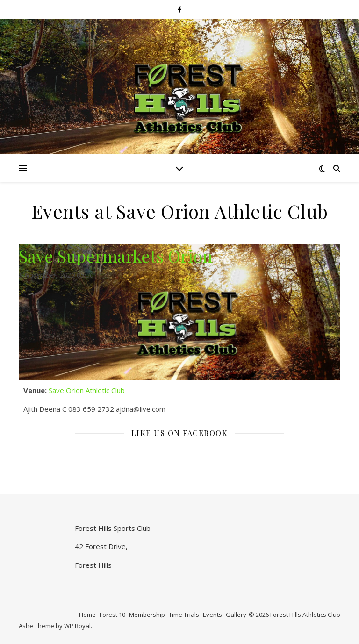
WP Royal (77, 626)
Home (87, 615)
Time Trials (184, 615)
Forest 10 (112, 615)
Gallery (236, 615)
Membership (147, 615)
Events (212, 615)
